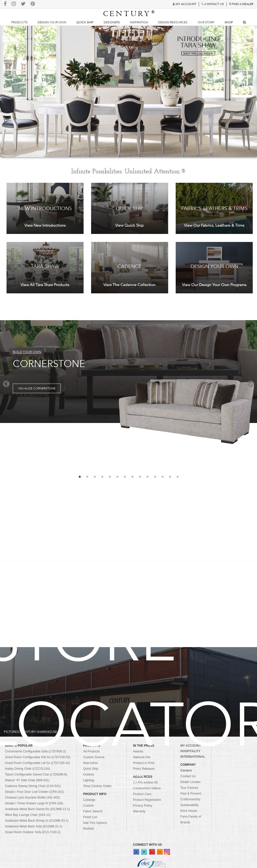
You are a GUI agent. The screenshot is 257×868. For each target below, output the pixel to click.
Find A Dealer (128, 782)
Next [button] (251, 384)
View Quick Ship (130, 225)
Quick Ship (85, 22)
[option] (128, 372)
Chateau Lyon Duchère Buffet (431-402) (33, 798)
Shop (229, 22)
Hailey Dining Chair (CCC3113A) (28, 769)
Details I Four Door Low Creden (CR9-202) (35, 792)
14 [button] (177, 477)
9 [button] (140, 477)
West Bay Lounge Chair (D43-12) (28, 815)
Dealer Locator (191, 782)
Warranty (139, 811)
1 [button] (80, 477)
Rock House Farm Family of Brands (191, 817)
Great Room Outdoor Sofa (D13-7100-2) (33, 832)
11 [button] (155, 477)
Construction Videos (147, 788)
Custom (88, 806)
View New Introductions (45, 225)
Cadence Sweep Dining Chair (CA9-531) (33, 786)
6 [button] (117, 477)
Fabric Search (93, 811)
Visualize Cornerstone (37, 388)
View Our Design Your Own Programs (214, 285)
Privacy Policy (143, 806)
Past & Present (191, 794)
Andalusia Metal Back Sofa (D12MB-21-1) (34, 826)
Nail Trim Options (95, 823)
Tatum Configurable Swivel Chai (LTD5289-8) (36, 774)
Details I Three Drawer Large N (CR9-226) (34, 803)
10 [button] (147, 477)
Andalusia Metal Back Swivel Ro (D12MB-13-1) (37, 809)
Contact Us (188, 776)
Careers (186, 770)
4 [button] (102, 477)
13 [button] (170, 477)
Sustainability (190, 805)
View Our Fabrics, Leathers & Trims (214, 225)
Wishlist (88, 829)
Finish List (90, 817)
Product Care (142, 794)
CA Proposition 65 (145, 783)
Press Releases (144, 769)
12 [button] (162, 477)
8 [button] (132, 477)
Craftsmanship (190, 799)
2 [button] (87, 477)
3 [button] (95, 477)
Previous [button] (6, 384)
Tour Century (189, 788)
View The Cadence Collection (130, 285)
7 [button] (125, 477)
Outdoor (89, 774)
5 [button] (110, 477)
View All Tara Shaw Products (45, 285)
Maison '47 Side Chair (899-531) (27, 780)
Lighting (88, 780)
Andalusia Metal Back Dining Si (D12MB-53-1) (37, 821)
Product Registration (147, 800)
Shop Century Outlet (97, 786)
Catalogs (89, 800)
